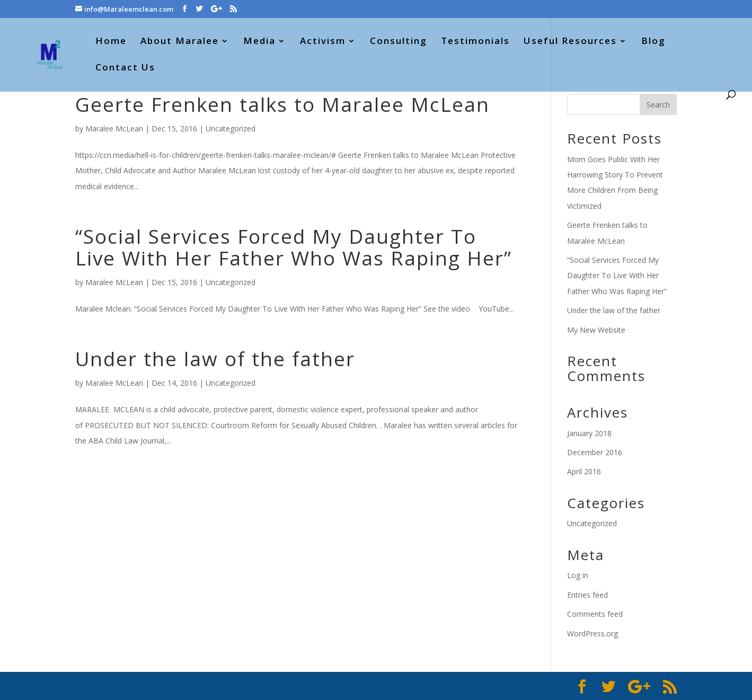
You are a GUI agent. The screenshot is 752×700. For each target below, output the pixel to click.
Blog (653, 42)
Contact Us (125, 68)
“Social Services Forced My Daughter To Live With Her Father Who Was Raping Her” (294, 247)
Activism (323, 42)
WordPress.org (592, 633)
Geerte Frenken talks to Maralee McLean (282, 104)
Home (111, 42)
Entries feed (587, 595)
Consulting (399, 42)
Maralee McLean (114, 129)
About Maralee (180, 42)
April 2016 (584, 471)
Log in (578, 575)
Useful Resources (570, 42)
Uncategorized (231, 129)
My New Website (596, 330)
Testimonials (475, 42)
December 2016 (595, 452)
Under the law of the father (215, 358)
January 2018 (589, 433)
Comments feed (595, 614)
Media (259, 42)
